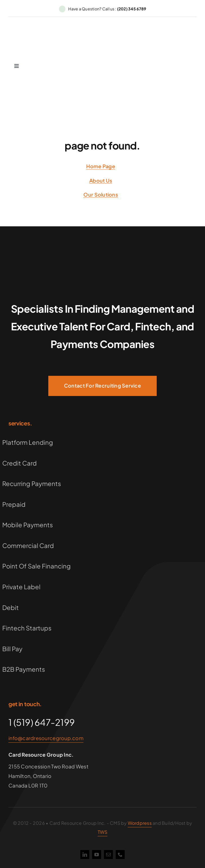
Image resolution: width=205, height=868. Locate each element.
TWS (103, 832)
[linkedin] (85, 855)
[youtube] (97, 855)
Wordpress (140, 823)
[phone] (120, 855)
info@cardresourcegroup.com (46, 738)
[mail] (108, 855)
